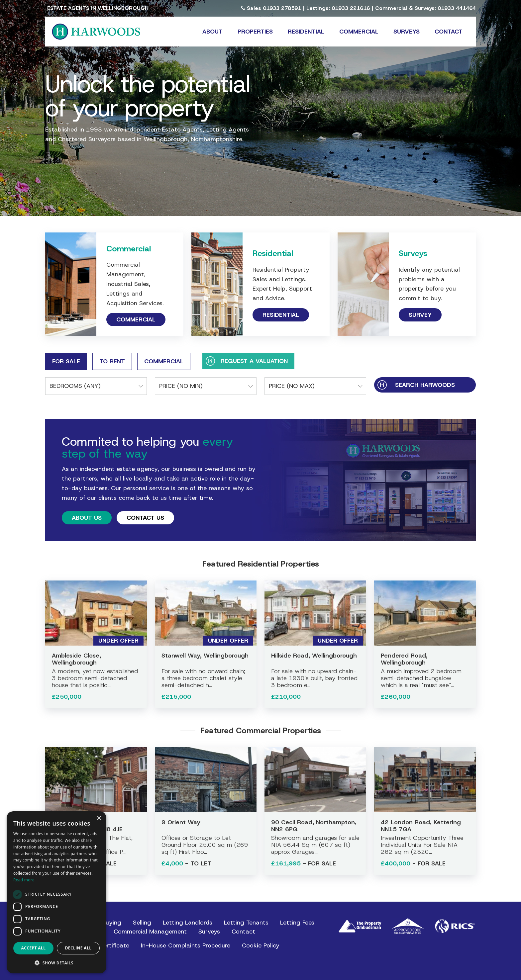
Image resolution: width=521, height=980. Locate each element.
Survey (420, 315)
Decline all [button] (78, 948)
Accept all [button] (34, 948)
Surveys (407, 32)
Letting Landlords (188, 923)
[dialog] (56, 892)
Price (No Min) (181, 386)
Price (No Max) (292, 386)
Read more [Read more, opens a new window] (24, 880)
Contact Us (145, 518)
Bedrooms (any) (75, 386)
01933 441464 (457, 8)
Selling (142, 923)
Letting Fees (297, 923)
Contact (449, 32)
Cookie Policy (261, 945)
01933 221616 (351, 8)
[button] (56, 963)
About (212, 32)
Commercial (359, 32)
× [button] (99, 818)
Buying (112, 923)
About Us (87, 518)
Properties (255, 32)
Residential (306, 32)
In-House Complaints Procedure (186, 945)
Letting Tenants (246, 923)
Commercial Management (150, 932)
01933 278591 (282, 8)
